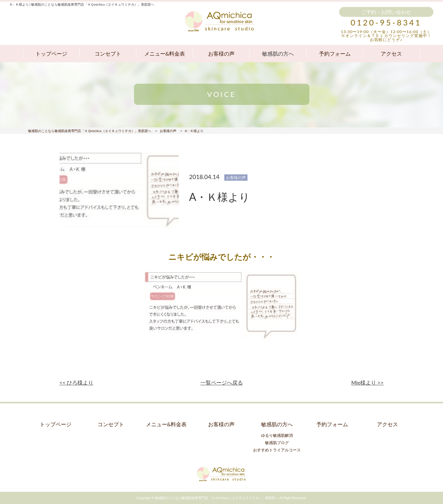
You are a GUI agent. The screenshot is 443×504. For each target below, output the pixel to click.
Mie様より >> (368, 382)
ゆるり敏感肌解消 (277, 435)
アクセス (391, 53)
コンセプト (108, 53)
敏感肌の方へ (278, 53)
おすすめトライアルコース (277, 450)
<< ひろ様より (77, 382)
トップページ (51, 53)
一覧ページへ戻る (222, 382)
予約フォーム (335, 53)
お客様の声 (221, 53)
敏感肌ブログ (277, 443)
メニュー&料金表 (165, 53)
